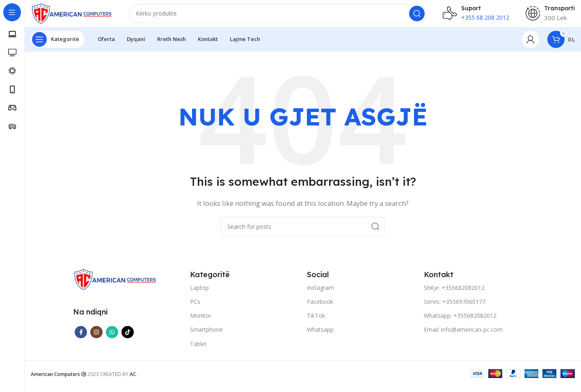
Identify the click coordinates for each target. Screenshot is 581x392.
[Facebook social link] (81, 338)
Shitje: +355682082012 (454, 293)
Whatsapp (320, 336)
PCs (195, 307)
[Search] (278, 16)
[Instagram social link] (96, 338)
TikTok (316, 322)
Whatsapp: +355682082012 (460, 322)
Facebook (320, 307)
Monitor (201, 322)
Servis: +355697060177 (455, 307)
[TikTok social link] (128, 338)
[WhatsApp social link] (112, 338)
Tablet (198, 350)
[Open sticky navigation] (58, 45)
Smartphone (206, 336)
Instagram (320, 293)
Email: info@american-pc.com (463, 336)
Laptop (199, 293)
